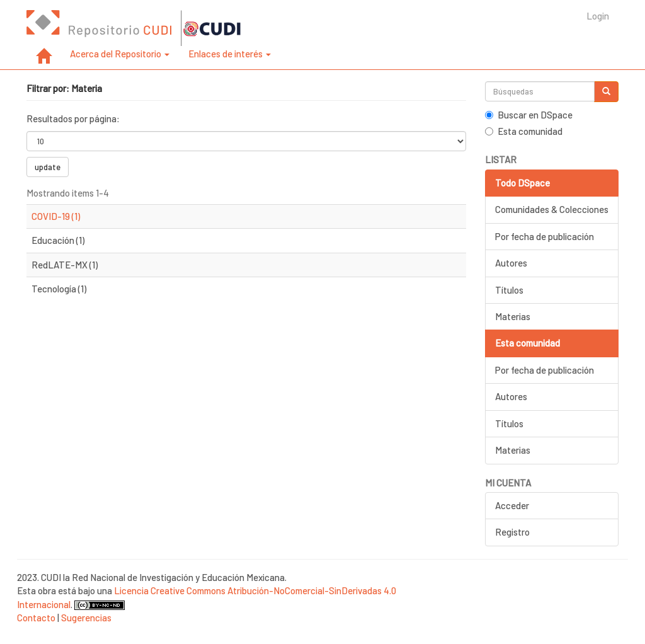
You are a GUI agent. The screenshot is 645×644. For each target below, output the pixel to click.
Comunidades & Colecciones (552, 209)
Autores (511, 263)
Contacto (36, 618)
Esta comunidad (524, 131)
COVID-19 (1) (56, 216)
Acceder (512, 505)
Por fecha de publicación (545, 236)
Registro (512, 532)
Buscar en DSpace (529, 115)
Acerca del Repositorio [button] (120, 54)
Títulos (509, 290)
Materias (513, 316)
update (48, 167)
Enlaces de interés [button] (230, 54)
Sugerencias (86, 618)
